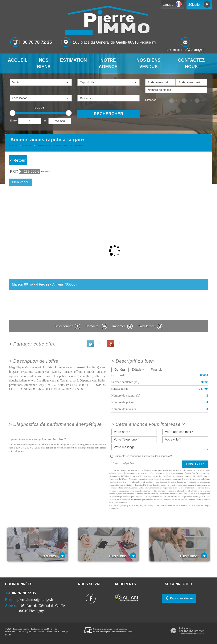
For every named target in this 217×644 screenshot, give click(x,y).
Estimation (73, 60)
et (45, 120)
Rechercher (108, 114)
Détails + (138, 369)
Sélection (195, 5)
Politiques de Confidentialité (160, 505)
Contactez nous (191, 63)
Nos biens (44, 63)
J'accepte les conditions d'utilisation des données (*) (143, 456)
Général (120, 369)
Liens (49, 632)
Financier (157, 369)
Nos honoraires (39, 632)
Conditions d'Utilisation (190, 505)
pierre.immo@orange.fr (186, 49)
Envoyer (195, 464)
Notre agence (108, 63)
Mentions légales (24, 632)
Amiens (28, 146)
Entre (13, 120)
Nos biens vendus (148, 63)
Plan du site (10, 632)
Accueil (18, 60)
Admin (56, 632)
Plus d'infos (52, 555)
